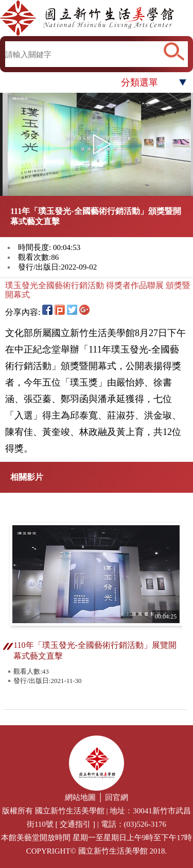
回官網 (117, 797)
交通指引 (75, 824)
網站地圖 (80, 797)
